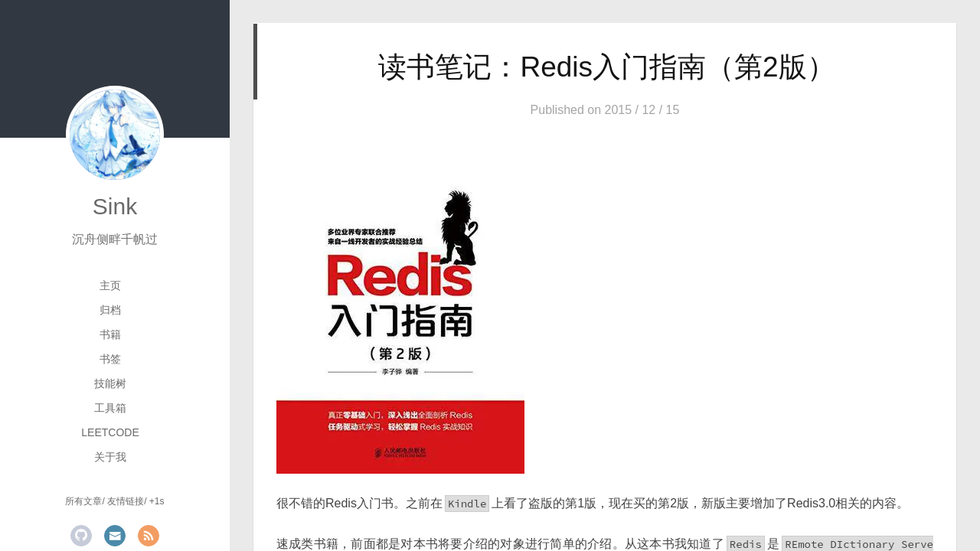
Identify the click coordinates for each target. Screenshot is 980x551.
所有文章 (83, 501)
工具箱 (110, 408)
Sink (115, 206)
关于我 (110, 457)
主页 (110, 285)
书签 (110, 359)
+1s (157, 501)
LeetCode (110, 432)
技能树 (110, 383)
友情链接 (126, 501)
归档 (110, 310)
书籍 (110, 334)
